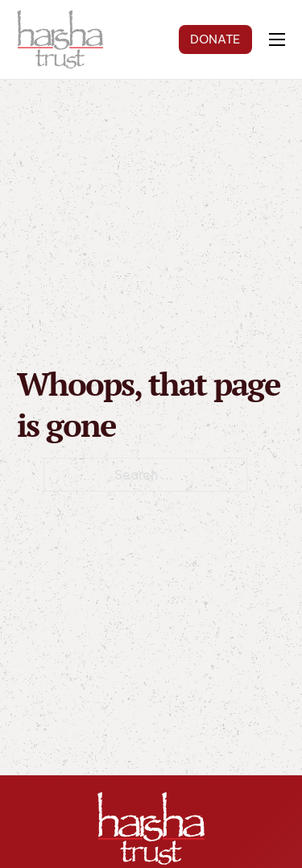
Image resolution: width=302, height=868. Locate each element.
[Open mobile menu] (277, 39)
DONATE (215, 39)
